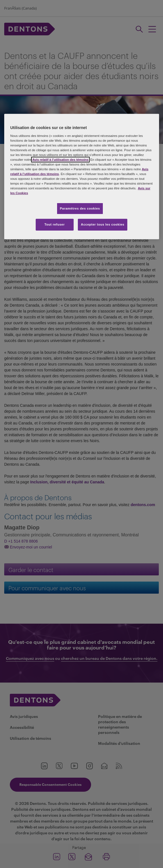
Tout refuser (55, 224)
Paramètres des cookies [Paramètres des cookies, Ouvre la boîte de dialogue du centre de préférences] (80, 208)
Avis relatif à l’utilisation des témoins (60, 160)
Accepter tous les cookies (103, 224)
